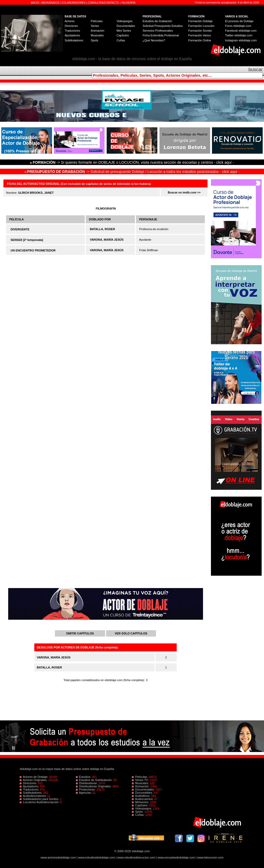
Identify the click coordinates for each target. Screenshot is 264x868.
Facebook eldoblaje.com (241, 31)
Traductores (72, 31)
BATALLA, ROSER (102, 229)
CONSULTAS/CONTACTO (103, 3)
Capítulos (122, 35)
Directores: (29, 783)
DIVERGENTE (20, 229)
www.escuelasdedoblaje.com (176, 857)
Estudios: (84, 777)
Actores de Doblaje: (34, 777)
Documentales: (144, 789)
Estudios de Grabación (157, 21)
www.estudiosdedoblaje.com (97, 857)
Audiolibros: (142, 796)
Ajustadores (72, 35)
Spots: (138, 812)
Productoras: (86, 789)
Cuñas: (139, 815)
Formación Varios (199, 35)
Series (95, 26)
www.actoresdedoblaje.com (58, 857)
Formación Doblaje (200, 21)
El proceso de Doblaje (239, 21)
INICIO (35, 3)
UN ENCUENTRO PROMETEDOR (33, 250)
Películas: (140, 777)
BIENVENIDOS (51, 3)
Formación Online (200, 40)
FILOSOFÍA (129, 3)
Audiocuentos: (143, 799)
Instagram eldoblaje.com (241, 40)
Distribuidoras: (87, 783)
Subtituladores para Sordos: (40, 799)
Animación (98, 31)
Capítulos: (141, 805)
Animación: (141, 786)
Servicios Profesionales (158, 31)
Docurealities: (143, 793)
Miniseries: (141, 802)
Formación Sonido (200, 31)
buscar (256, 70)
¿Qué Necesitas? (154, 40)
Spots (95, 40)
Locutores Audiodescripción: (40, 802)
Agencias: (84, 793)
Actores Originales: (34, 780)
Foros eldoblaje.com (238, 26)
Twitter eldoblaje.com (239, 35)
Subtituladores (74, 40)
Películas (97, 21)
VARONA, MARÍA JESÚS (107, 240)
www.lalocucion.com (210, 857)
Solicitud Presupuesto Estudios (163, 26)
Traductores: (30, 789)
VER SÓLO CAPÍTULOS (131, 633)
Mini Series (124, 31)
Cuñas (121, 40)
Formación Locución (201, 26)
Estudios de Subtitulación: (95, 780)
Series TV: (141, 780)
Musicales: (141, 783)
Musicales (97, 35)
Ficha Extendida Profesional (161, 35)
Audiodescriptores (33, 796)
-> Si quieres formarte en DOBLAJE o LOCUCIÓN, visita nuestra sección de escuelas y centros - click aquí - (133, 162)
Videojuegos (124, 21)
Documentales (126, 26)
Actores (70, 21)
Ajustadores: (30, 786)
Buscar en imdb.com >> (184, 192)
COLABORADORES (74, 3)
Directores (71, 26)
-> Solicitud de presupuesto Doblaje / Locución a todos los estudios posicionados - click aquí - (132, 172)
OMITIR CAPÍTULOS (80, 633)
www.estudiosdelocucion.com (136, 857)
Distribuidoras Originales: (94, 786)
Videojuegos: (142, 808)
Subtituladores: (32, 793)
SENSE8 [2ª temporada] (27, 240)
